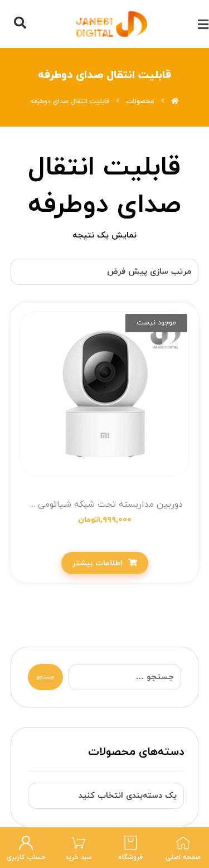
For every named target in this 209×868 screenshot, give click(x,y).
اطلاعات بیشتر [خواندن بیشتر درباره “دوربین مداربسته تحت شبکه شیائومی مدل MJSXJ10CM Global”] (98, 563)
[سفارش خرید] (105, 272)
